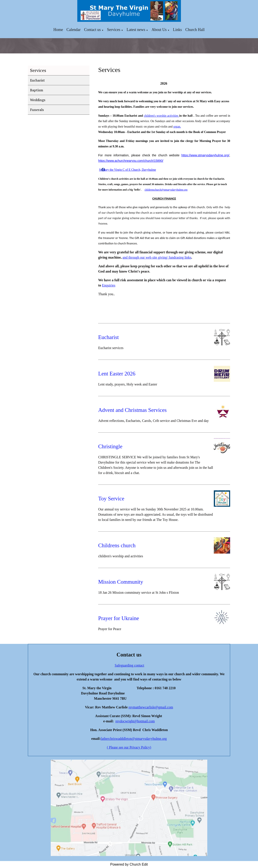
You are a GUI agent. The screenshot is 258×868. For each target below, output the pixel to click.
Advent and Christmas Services (132, 410)
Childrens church (117, 545)
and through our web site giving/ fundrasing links (157, 257)
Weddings (38, 100)
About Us (159, 30)
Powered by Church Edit (129, 864)
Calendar (73, 30)
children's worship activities (162, 116)
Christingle (110, 446)
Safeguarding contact (130, 665)
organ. (177, 127)
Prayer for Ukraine (119, 618)
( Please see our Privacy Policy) (129, 747)
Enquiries (109, 285)
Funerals (37, 110)
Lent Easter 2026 (117, 374)
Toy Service (111, 499)
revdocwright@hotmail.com (135, 721)
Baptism (37, 90)
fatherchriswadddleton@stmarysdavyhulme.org (134, 739)
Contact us (92, 30)
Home (58, 30)
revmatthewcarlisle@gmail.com (151, 707)
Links (177, 30)
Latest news (136, 30)
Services (114, 30)
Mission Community (121, 582)
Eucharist (37, 80)
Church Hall (195, 30)
